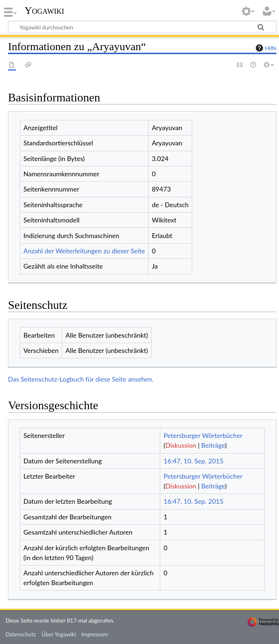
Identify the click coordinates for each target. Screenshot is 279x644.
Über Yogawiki (59, 634)
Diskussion (181, 445)
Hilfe (265, 48)
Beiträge (213, 445)
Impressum (95, 634)
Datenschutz (21, 634)
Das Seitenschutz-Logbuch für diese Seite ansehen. (81, 379)
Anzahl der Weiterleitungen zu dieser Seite (84, 251)
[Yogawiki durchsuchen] (142, 27)
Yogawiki (45, 11)
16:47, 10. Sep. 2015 (193, 461)
